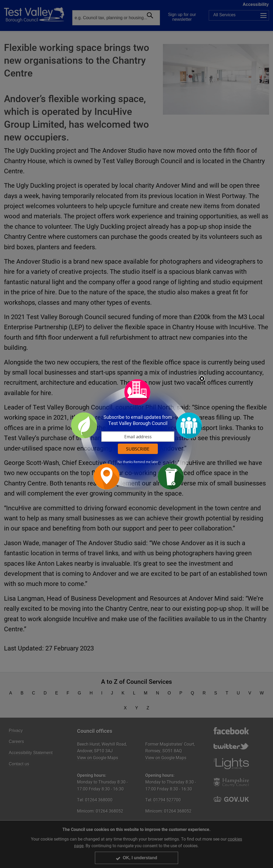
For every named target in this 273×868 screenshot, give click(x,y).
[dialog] (136, 434)
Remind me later (146, 462)
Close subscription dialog (202, 379)
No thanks (125, 462)
